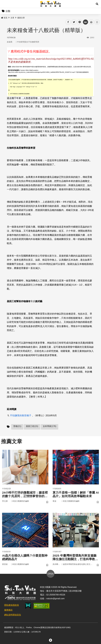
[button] (97, 4)
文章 (12, 18)
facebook (68, 22)
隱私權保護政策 (12, 606)
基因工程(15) (32, 426)
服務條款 (8, 611)
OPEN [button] (50, 575)
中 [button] (85, 22)
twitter (74, 22)
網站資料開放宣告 (13, 616)
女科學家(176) (50, 426)
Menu (4, 4)
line (79, 22)
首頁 (4, 18)
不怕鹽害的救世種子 (21, 416)
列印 (91, 22)
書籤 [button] (97, 22)
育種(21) (17, 426)
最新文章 (21, 18)
